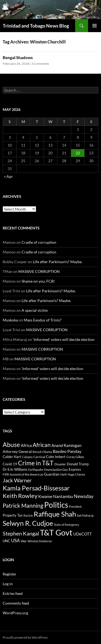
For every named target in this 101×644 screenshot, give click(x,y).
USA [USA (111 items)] (15, 540)
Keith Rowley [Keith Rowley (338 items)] (20, 496)
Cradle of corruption (39, 242)
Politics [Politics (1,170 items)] (56, 505)
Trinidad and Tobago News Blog (36, 26)
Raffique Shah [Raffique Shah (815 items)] (55, 514)
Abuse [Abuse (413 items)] (11, 445)
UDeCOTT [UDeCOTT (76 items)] (83, 534)
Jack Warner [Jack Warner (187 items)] (17, 480)
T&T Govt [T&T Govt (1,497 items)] (56, 532)
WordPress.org (15, 613)
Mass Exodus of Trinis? (43, 320)
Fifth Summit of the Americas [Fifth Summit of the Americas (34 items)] (23, 474)
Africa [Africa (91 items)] (26, 445)
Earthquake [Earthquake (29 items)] (36, 470)
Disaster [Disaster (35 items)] (60, 464)
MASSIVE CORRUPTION (39, 271)
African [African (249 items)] (42, 445)
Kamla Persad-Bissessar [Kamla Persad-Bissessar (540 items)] (36, 488)
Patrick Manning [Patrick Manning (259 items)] (23, 505)
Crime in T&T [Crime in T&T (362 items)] (36, 463)
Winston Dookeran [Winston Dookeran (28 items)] (40, 541)
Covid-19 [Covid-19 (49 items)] (10, 464)
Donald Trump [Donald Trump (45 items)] (78, 464)
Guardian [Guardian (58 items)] (52, 474)
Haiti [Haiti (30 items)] (64, 474)
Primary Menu (95, 26)
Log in (8, 584)
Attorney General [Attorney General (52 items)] (17, 452)
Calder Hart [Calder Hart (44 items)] (12, 457)
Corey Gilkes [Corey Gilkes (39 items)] (75, 457)
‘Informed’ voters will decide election (64, 339)
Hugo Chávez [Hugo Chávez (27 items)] (76, 474)
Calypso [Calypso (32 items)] (27, 457)
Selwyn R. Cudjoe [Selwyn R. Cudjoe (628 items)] (28, 523)
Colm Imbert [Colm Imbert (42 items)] (56, 457)
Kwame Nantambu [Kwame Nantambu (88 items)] (56, 496)
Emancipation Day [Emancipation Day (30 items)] (56, 470)
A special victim (35, 310)
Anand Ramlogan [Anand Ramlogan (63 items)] (66, 445)
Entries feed (13, 593)
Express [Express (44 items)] (75, 469)
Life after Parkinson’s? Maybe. (58, 262)
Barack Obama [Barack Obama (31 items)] (42, 452)
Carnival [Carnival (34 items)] (39, 457)
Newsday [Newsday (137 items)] (84, 496)
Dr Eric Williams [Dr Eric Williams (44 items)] (15, 469)
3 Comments (40, 64)
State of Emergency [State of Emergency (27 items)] (67, 525)
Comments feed (16, 603)
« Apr (8, 176)
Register (10, 574)
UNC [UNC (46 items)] (6, 541)
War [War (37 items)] (24, 541)
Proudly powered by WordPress (25, 637)
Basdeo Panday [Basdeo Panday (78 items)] (67, 451)
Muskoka (10, 320)
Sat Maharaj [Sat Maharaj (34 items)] (85, 515)
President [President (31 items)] (75, 506)
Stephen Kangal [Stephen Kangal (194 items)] (21, 533)
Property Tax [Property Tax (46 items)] (13, 515)
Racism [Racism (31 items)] (28, 515)
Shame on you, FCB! (38, 281)
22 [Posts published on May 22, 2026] (78, 153)
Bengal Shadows (18, 57)
